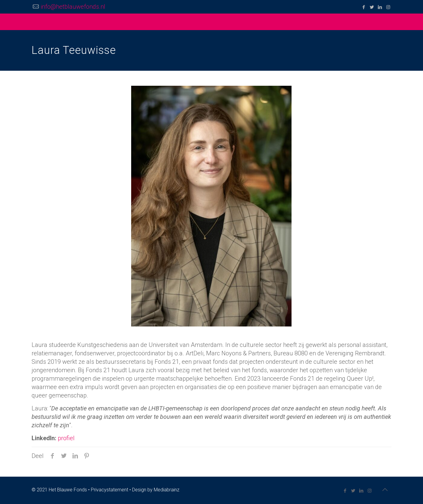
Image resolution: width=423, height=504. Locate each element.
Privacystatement (110, 490)
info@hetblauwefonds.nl (73, 7)
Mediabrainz (167, 490)
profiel (66, 438)
